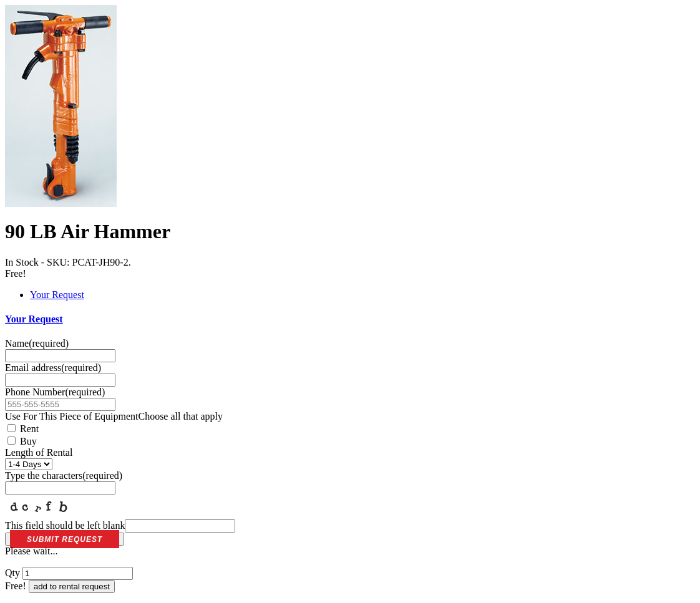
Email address (53, 368)
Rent (23, 429)
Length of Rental (39, 452)
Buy (22, 441)
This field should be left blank (120, 525)
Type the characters (64, 475)
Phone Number (55, 392)
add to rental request (72, 586)
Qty (12, 573)
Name (37, 343)
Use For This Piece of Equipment (114, 416)
